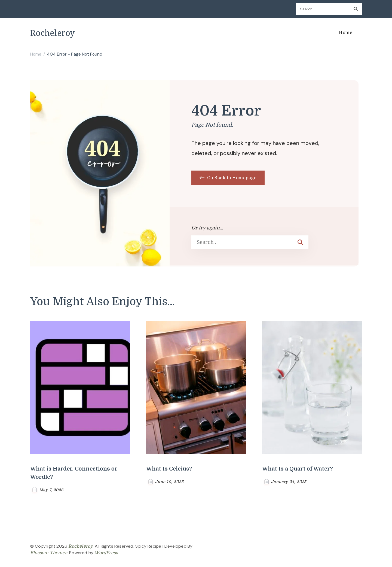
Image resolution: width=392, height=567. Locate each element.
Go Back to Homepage (228, 178)
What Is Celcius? (169, 469)
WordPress (106, 553)
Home (346, 33)
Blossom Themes (49, 553)
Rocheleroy (52, 33)
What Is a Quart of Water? (298, 469)
